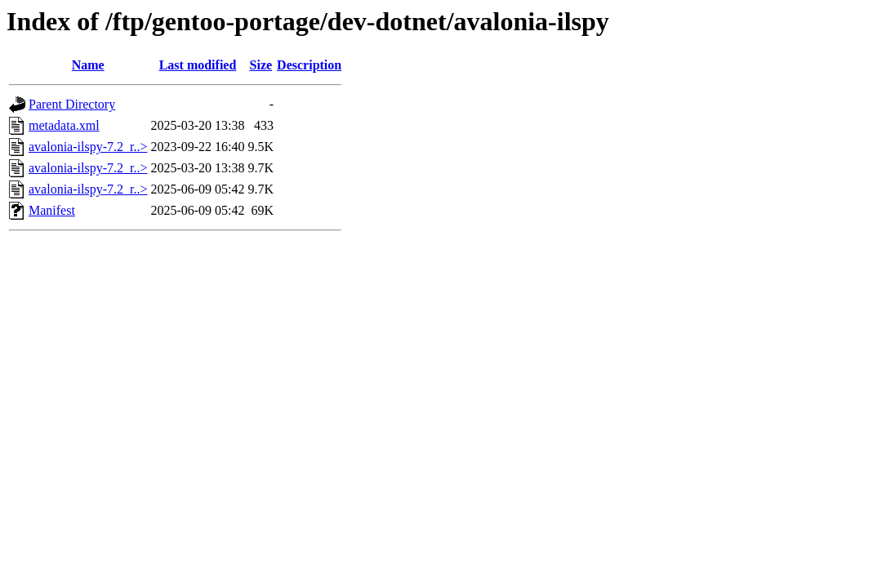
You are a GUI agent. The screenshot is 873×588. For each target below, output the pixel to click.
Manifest (52, 210)
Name (88, 65)
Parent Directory (72, 104)
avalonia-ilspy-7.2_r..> (88, 147)
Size (261, 65)
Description (309, 65)
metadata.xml (64, 125)
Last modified (198, 65)
